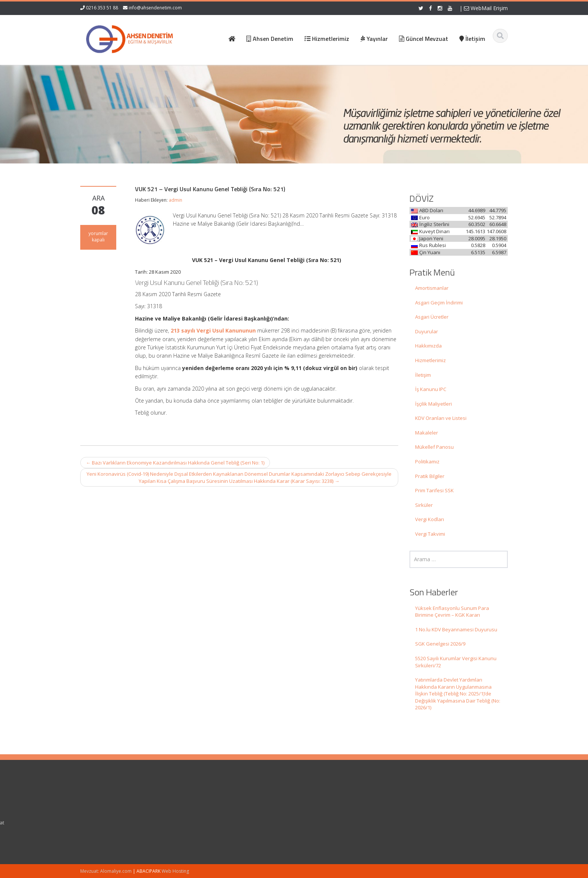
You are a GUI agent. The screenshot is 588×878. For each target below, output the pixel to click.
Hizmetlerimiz (430, 360)
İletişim (423, 375)
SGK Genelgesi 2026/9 (440, 644)
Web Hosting (175, 871)
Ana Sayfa (315, 802)
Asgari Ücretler (432, 317)
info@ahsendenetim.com (155, 8)
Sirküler (424, 505)
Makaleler (427, 433)
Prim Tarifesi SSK (434, 490)
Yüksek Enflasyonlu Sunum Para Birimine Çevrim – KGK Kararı (452, 612)
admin (175, 200)
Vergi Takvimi (430, 534)
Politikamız (427, 461)
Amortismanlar (432, 288)
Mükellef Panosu (434, 447)
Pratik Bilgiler (430, 476)
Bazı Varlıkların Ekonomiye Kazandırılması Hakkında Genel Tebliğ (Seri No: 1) (175, 463)
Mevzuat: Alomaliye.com (106, 871)
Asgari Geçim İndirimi (439, 303)
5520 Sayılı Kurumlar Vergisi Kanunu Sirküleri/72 (456, 662)
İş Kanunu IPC (431, 389)
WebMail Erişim (486, 8)
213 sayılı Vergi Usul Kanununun (213, 330)
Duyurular (427, 331)
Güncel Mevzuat (322, 823)
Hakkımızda (428, 346)
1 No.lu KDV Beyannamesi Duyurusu (456, 629)
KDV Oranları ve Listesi (441, 418)
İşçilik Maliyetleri (433, 404)
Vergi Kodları (430, 519)
